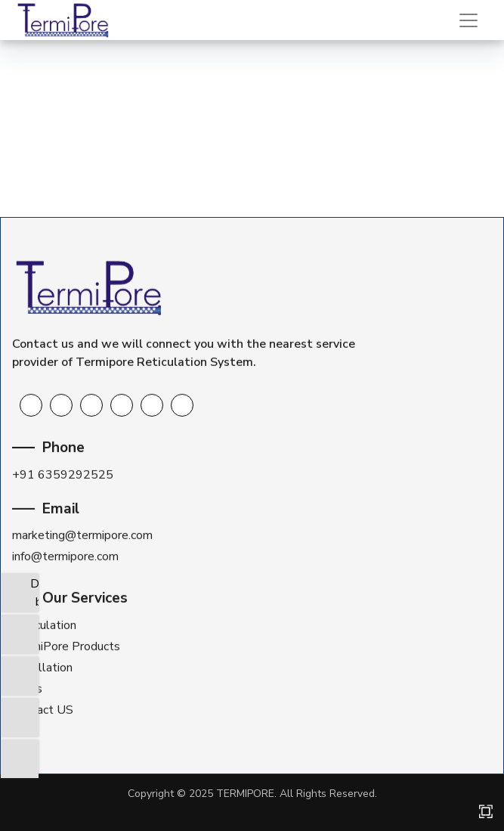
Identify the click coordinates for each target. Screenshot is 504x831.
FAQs (27, 689)
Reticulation (44, 625)
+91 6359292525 (63, 474)
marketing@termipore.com (82, 535)
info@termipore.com (65, 557)
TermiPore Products (66, 647)
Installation (42, 668)
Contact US (43, 710)
